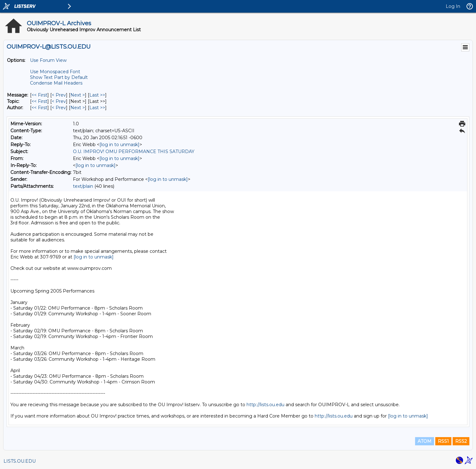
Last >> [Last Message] (97, 95)
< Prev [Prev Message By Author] (59, 108)
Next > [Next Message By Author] (78, 108)
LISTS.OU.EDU (20, 461)
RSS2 (461, 441)
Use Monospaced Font (55, 72)
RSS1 (443, 441)
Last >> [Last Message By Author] (97, 108)
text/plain (83, 186)
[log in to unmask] (119, 145)
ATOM (425, 441)
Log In (453, 6)
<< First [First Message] (39, 95)
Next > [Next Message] (78, 95)
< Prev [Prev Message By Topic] (59, 101)
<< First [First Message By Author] (39, 108)
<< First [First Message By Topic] (39, 101)
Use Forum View (48, 60)
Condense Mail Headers (56, 83)
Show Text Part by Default (59, 77)
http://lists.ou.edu (265, 405)
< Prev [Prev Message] (59, 95)
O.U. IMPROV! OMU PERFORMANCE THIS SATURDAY (134, 151)
